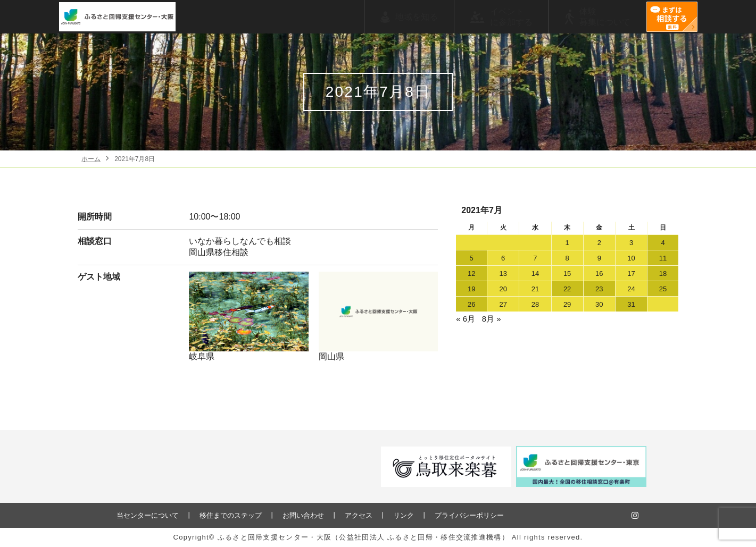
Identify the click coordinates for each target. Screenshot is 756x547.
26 (471, 304)
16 (599, 273)
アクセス (359, 515)
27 (503, 304)
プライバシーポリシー (469, 515)
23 (599, 289)
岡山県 (379, 316)
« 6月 (466, 319)
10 (631, 258)
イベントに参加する (511, 17)
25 (663, 289)
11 (663, 258)
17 (631, 273)
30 (599, 304)
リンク (404, 515)
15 (567, 273)
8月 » (492, 319)
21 (535, 289)
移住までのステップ (231, 515)
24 (631, 289)
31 (631, 304)
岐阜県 (249, 316)
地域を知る (417, 17)
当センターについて (148, 515)
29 (567, 304)
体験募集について (605, 17)
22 (567, 289)
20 (503, 289)
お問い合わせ (303, 515)
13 (503, 273)
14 (535, 273)
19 (471, 289)
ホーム (91, 159)
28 (535, 304)
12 (471, 273)
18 (663, 273)
